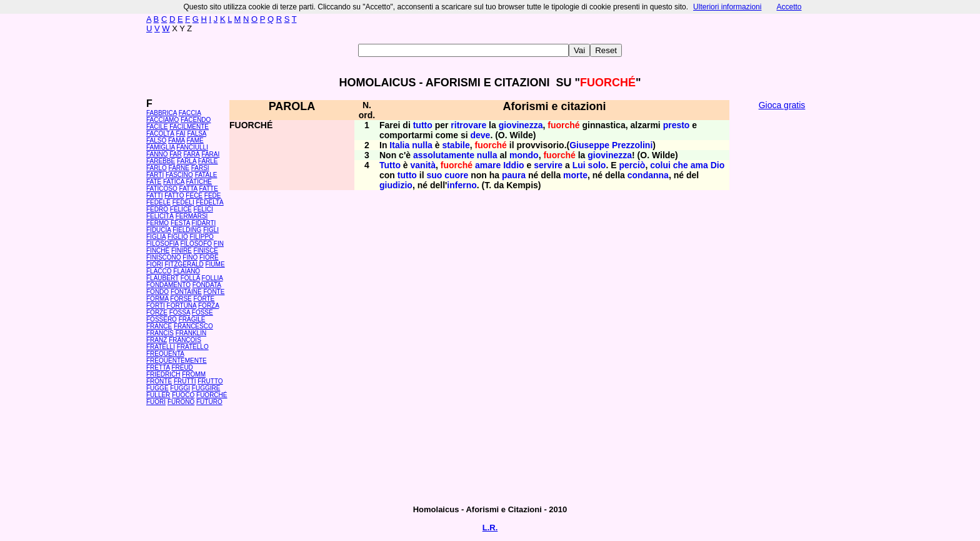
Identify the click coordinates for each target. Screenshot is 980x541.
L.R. (490, 528)
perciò (632, 165)
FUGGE (157, 388)
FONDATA (207, 285)
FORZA (208, 306)
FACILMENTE (189, 127)
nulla (422, 145)
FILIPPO (201, 237)
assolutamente (444, 155)
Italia (399, 145)
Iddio (513, 165)
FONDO (157, 292)
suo (434, 175)
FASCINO (179, 175)
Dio (718, 165)
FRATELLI (161, 347)
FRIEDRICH (163, 374)
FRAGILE (192, 319)
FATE (154, 182)
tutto (423, 125)
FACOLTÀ (160, 134)
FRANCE (159, 326)
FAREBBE (161, 161)
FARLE (208, 161)
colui (660, 165)
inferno (462, 185)
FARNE (179, 168)
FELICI (203, 209)
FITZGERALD (184, 264)
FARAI (210, 154)
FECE (194, 195)
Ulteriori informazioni (727, 7)
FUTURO (209, 402)
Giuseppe (589, 145)
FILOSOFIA (162, 244)
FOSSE (202, 312)
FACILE (157, 127)
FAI (181, 134)
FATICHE (199, 182)
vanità (423, 165)
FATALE (206, 175)
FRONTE (159, 381)
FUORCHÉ (212, 395)
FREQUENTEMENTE (177, 361)
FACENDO (196, 120)
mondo (524, 155)
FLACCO (159, 271)
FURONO (181, 402)
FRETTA (158, 367)
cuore (456, 175)
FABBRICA (162, 113)
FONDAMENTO (168, 285)
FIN (219, 244)
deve (481, 135)
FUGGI (180, 388)
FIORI (155, 264)
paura (514, 175)
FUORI (156, 402)
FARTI (155, 175)
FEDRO (157, 209)
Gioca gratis (782, 105)
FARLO (157, 168)
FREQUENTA (165, 354)
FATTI (154, 195)
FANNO (157, 154)
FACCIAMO (162, 120)
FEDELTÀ (209, 202)
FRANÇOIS (185, 340)
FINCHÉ (158, 250)
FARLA (187, 161)
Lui (579, 165)
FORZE (157, 312)
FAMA (177, 140)
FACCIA (190, 113)
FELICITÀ (160, 216)
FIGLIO (178, 237)
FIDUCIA (158, 230)
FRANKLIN (191, 333)
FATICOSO (162, 189)
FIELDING (187, 230)
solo (597, 165)
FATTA (188, 189)
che (681, 165)
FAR (175, 154)
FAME (195, 140)
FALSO (156, 140)
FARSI (200, 168)
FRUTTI (185, 381)
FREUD (182, 367)
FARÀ (191, 154)
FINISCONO (164, 257)
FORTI (156, 306)
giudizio (396, 185)
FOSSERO (162, 319)
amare (488, 165)
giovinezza (521, 125)
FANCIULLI (192, 147)
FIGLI (211, 230)
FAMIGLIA (161, 147)
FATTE (208, 189)
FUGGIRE (206, 388)
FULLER (158, 395)
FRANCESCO (193, 326)
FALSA (197, 134)
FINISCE (206, 250)
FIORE (209, 257)
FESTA (180, 223)
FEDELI (183, 202)
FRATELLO (193, 347)
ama (699, 165)
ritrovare (468, 125)
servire (548, 165)
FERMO (157, 223)
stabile (456, 145)
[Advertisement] (782, 306)
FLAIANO (187, 271)
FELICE (181, 209)
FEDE (213, 195)
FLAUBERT (162, 278)
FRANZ (157, 340)
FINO (190, 257)
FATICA (174, 182)
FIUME (215, 264)
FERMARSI (192, 216)
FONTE (214, 292)
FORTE (204, 299)
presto (677, 125)
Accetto (789, 7)
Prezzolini (632, 145)
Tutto (390, 165)
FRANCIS (160, 333)
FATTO (174, 195)
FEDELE (158, 202)
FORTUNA (182, 306)
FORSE (181, 299)
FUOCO (183, 395)
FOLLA (190, 278)
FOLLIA (212, 278)
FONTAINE (186, 292)
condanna (648, 175)
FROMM (194, 374)
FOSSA (180, 312)
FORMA (157, 299)
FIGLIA (156, 237)
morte (575, 175)
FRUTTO (210, 381)
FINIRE (182, 250)
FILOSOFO (196, 244)
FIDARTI (204, 223)
